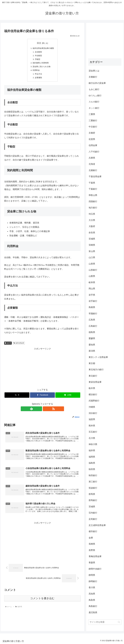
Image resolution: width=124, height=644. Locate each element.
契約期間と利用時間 (41, 64)
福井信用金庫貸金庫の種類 (43, 48)
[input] (105, 622)
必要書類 (38, 79)
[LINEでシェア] (68, 397)
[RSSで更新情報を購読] (45, 411)
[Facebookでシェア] (42, 397)
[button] (119, 622)
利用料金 (36, 71)
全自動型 (38, 52)
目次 (39, 43)
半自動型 (38, 56)
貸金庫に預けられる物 (41, 68)
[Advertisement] (42, 369)
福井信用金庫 (19, 345)
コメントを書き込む (42, 603)
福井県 (8, 345)
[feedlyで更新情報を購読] (40, 411)
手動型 (37, 60)
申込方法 (38, 75)
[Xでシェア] (17, 397)
